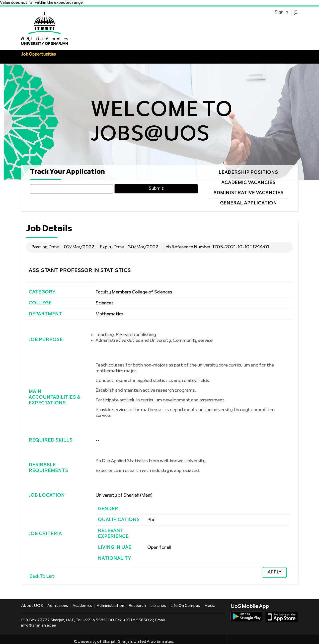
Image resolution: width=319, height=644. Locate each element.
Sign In (281, 12)
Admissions (58, 606)
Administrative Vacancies (248, 193)
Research (137, 606)
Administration (110, 606)
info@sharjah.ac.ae (39, 626)
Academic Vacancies (248, 183)
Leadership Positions (248, 173)
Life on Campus (185, 606)
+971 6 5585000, (99, 620)
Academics (82, 606)
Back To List (42, 577)
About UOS (32, 606)
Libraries (158, 606)
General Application (248, 203)
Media (210, 606)
